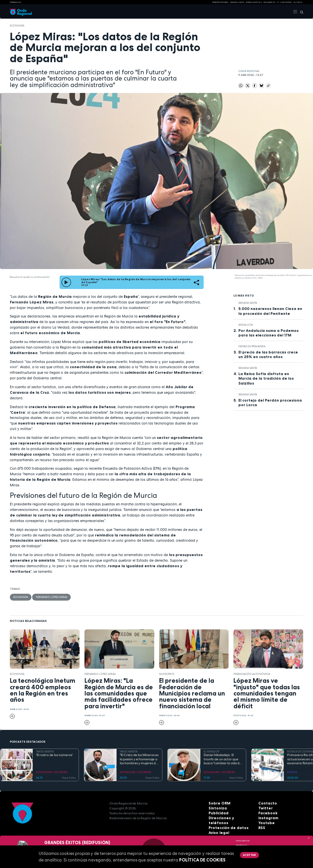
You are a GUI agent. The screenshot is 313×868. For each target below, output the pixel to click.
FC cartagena (284, 2)
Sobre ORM (218, 803)
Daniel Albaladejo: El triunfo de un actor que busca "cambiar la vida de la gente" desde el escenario (222, 759)
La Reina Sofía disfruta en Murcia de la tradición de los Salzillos (266, 378)
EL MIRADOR (212, 751)
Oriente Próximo (220, 2)
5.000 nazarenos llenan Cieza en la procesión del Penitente (270, 311)
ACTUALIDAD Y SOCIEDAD (52, 772)
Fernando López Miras (51, 597)
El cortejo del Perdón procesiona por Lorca (270, 403)
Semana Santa (248, 303)
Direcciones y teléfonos (229, 818)
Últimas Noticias (254, 2)
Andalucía (246, 325)
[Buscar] (300, 12)
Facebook (267, 813)
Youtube (266, 823)
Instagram (267, 818)
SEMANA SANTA (237, 2)
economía (17, 26)
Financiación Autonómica (252, 674)
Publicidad (217, 813)
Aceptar (249, 855)
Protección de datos (226, 823)
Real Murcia (269, 2)
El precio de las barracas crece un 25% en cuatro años (268, 354)
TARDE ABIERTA (45, 751)
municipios (167, 674)
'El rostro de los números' (54, 755)
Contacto (266, 803)
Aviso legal (218, 828)
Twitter (265, 808)
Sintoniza (217, 808)
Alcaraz (298, 2)
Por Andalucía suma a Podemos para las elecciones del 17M (268, 333)
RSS (261, 828)
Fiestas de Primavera (252, 346)
